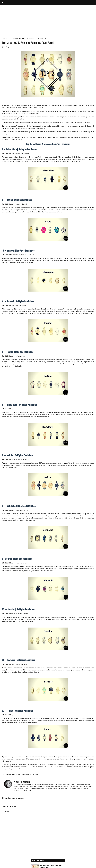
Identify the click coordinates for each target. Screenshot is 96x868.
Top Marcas (14, 38)
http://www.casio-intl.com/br (19, 204)
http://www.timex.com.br (17, 715)
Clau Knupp (7, 47)
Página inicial (6, 38)
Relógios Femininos (27, 774)
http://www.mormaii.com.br (18, 563)
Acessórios (8, 774)
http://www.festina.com (17, 356)
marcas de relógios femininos (58, 757)
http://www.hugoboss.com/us (19, 409)
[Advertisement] (48, 19)
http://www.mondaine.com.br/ (19, 510)
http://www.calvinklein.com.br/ (19, 153)
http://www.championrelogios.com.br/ (22, 255)
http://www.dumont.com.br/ (18, 305)
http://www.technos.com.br (18, 664)
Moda (19, 774)
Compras (15, 774)
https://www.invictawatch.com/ (19, 460)
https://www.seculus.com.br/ (19, 614)
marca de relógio (63, 765)
